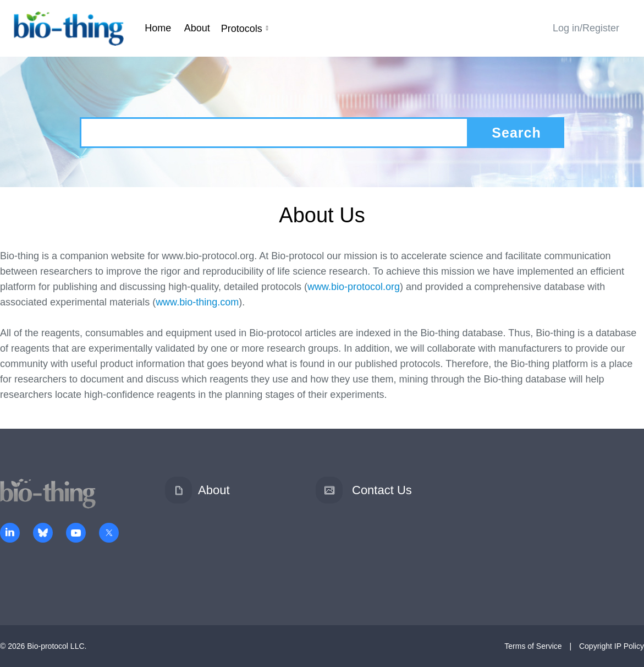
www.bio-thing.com (197, 302)
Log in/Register (586, 28)
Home (158, 28)
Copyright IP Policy (612, 646)
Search (516, 133)
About (197, 28)
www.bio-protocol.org (354, 287)
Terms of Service (533, 646)
